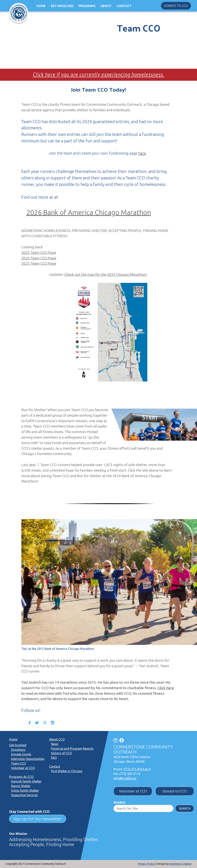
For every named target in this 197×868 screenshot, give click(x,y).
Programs (87, 6)
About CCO (57, 739)
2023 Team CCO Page (39, 263)
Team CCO (18, 763)
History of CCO (61, 753)
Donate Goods (21, 754)
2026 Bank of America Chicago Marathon (89, 212)
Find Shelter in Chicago (67, 771)
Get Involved (62, 6)
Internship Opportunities (28, 759)
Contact (124, 6)
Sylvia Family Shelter (25, 791)
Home (41, 6)
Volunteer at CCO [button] (133, 791)
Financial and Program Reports (72, 749)
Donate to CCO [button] (176, 6)
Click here (166, 688)
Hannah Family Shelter (26, 781)
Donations (18, 750)
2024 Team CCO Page (39, 258)
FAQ (54, 758)
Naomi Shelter (21, 786)
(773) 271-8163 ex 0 (137, 769)
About (106, 6)
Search (119, 803)
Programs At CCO (21, 777)
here (142, 153)
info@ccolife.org (125, 778)
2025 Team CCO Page (39, 252)
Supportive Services (24, 795)
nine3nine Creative (180, 864)
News (55, 744)
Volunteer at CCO (23, 768)
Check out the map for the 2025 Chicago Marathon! (106, 274)
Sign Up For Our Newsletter (38, 819)
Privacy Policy (146, 864)
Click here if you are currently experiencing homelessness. (98, 75)
